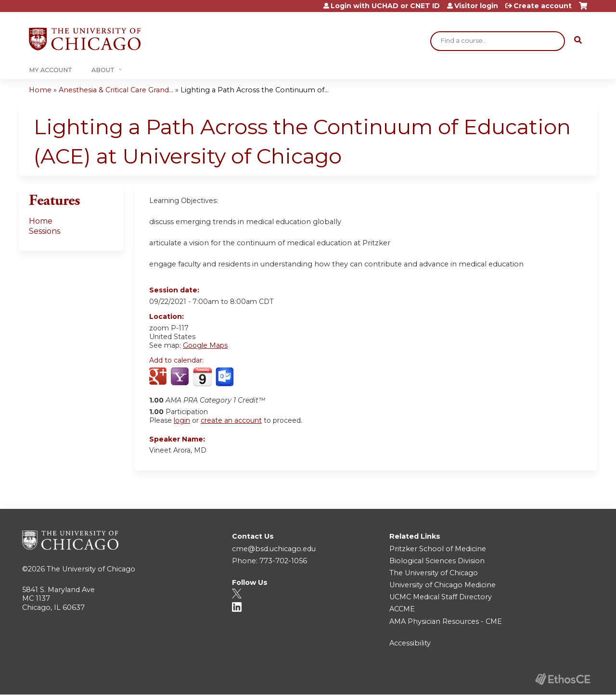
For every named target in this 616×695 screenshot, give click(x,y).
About (103, 70)
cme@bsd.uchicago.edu (274, 549)
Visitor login (476, 6)
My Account (51, 70)
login (182, 420)
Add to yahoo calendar (181, 377)
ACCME (402, 609)
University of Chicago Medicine (443, 585)
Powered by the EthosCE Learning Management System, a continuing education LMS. (563, 679)
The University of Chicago (91, 569)
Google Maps (205, 345)
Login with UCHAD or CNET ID (385, 6)
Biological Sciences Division (437, 561)
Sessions (45, 231)
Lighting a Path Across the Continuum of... (255, 90)
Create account (543, 6)
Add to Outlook (225, 377)
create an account (231, 420)
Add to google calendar (159, 377)
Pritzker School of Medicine (438, 549)
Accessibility (410, 643)
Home (40, 90)
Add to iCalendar (202, 377)
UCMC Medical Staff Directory (441, 597)
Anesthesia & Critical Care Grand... (116, 90)
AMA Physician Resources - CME (446, 621)
